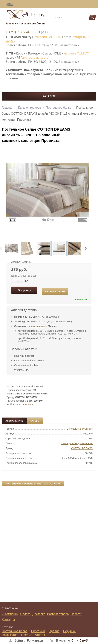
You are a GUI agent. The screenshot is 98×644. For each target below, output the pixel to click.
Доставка (39, 614)
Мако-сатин (86, 443)
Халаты (39, 635)
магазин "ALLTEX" (76, 53)
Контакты (8, 620)
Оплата (25, 614)
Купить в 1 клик (55, 291)
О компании (10, 614)
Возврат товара (58, 614)
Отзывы (35, 421)
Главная (8, 108)
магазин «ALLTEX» (48, 37)
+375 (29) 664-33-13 (23, 32)
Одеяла (54, 631)
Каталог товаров (30, 108)
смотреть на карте (35, 58)
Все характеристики (22, 404)
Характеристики (14, 421)
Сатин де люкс (69, 443)
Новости (76, 614)
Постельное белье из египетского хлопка (33, 484)
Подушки (69, 631)
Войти (19, 641)
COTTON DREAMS (82, 448)
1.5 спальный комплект (79, 429)
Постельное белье (59, 108)
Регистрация (36, 641)
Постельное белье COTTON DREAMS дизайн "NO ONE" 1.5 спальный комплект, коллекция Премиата (49, 114)
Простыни (38, 631)
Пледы (26, 635)
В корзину (24, 290)
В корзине (63, 641)
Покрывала (10, 635)
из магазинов (37, 326)
